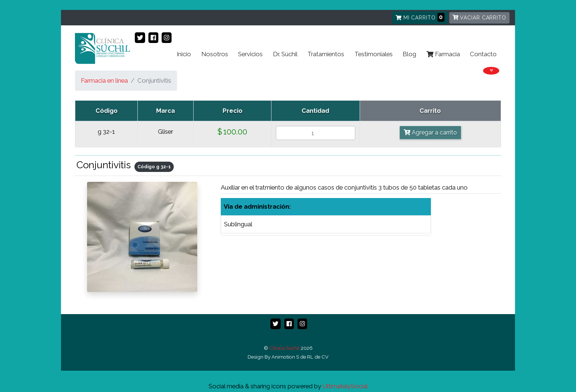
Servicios (250, 54)
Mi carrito (420, 17)
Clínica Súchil (285, 348)
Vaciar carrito (479, 18)
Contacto (483, 54)
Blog (409, 54)
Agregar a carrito (430, 132)
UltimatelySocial (345, 386)
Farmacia (443, 54)
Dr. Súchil (285, 54)
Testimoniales (374, 54)
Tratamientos (326, 54)
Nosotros (215, 54)
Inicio (184, 54)
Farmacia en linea (104, 80)
